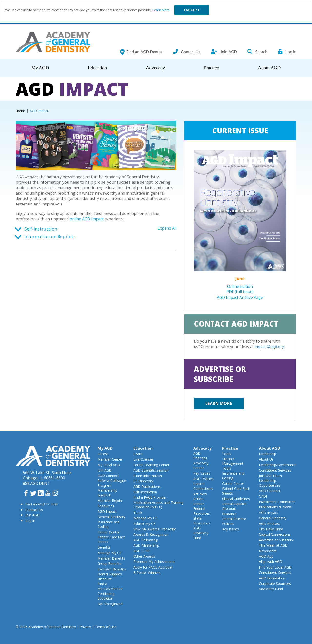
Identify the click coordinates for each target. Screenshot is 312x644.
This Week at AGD (273, 545)
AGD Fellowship (146, 540)
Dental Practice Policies (234, 521)
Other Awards (144, 556)
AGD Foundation (272, 578)
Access (103, 454)
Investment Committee (277, 502)
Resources (106, 506)
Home (20, 111)
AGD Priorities (200, 456)
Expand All (167, 228)
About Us (266, 459)
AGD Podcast (269, 524)
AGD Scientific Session (151, 470)
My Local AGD (109, 465)
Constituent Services (275, 470)
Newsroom (268, 551)
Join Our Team (270, 476)
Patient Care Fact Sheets (111, 539)
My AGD (40, 68)
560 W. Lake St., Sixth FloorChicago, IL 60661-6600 (47, 475)
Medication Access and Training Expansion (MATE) (158, 505)
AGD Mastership (146, 545)
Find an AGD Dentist (41, 504)
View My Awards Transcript (155, 529)
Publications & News (275, 507)
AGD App (266, 556)
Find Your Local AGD (275, 567)
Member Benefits (111, 558)
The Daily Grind (271, 529)
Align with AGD (271, 562)
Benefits (104, 547)
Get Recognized (110, 604)
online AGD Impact (87, 219)
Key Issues (202, 473)
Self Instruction (145, 492)
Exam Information (148, 476)
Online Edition (240, 286)
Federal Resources (202, 511)
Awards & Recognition (151, 534)
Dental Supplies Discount (110, 576)
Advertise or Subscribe (276, 540)
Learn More (161, 10)
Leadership (268, 454)
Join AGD (32, 515)
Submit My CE (144, 524)
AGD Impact (107, 511)
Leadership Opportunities (270, 483)
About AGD (269, 68)
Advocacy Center (201, 465)
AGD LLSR (141, 551)
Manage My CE (109, 553)
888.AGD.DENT (36, 483)
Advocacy (155, 68)
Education (97, 68)
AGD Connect (108, 476)
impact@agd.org (270, 347)
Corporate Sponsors (275, 583)
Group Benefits (109, 564)
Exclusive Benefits (112, 569)
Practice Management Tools (233, 464)
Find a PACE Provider (150, 497)
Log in (30, 520)
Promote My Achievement (154, 562)
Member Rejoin (110, 500)
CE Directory (143, 481)
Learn (138, 454)
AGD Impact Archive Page (240, 297)
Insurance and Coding (109, 524)
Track (138, 513)
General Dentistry (111, 517)
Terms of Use (106, 627)
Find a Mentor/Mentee (110, 586)
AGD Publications (147, 487)
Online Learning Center (151, 465)
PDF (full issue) (240, 292)
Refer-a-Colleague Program (112, 483)
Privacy (85, 627)
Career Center (108, 532)
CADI (263, 496)
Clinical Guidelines (236, 499)
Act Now (200, 494)
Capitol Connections (203, 486)
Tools (227, 454)
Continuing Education (106, 596)
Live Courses (143, 459)
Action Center (199, 501)
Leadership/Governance (278, 465)
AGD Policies (203, 479)
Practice (211, 68)
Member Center (110, 459)
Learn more (219, 403)
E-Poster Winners (147, 573)
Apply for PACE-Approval (153, 567)
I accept (192, 10)
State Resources (202, 521)
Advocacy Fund (271, 589)
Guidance (229, 514)
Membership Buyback (107, 493)
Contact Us (34, 510)
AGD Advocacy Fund (201, 533)
